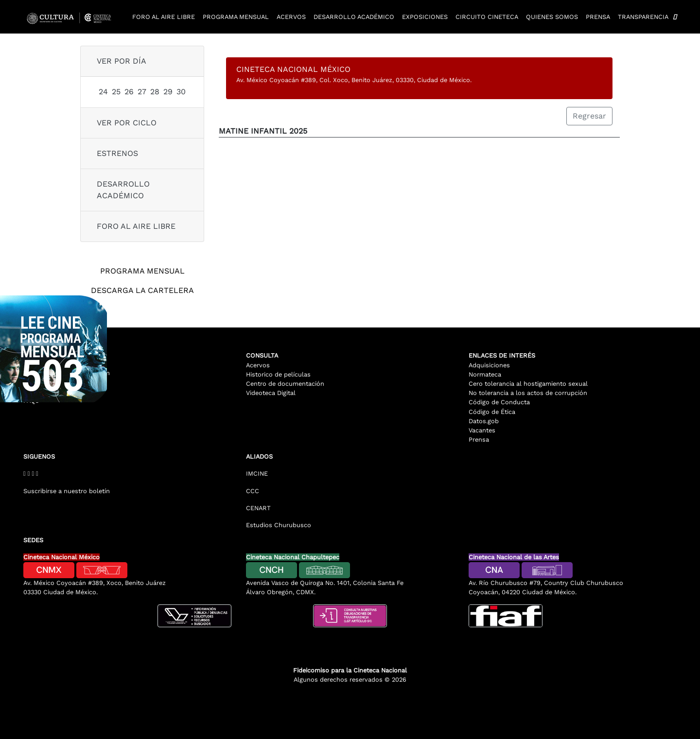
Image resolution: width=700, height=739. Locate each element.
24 (103, 92)
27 (142, 92)
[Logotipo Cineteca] (72, 17)
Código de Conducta (499, 402)
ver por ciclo (127, 123)
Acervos (291, 17)
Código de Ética (492, 412)
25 (116, 92)
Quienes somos (552, 17)
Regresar (589, 116)
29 (168, 92)
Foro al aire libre (164, 17)
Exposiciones (425, 17)
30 (181, 92)
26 (129, 92)
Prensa (598, 17)
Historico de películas (278, 374)
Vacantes (482, 430)
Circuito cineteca (487, 17)
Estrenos (117, 153)
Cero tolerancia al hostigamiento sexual (528, 384)
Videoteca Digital (271, 393)
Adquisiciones (489, 365)
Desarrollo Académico (123, 190)
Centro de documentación (285, 384)
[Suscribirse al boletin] (127, 487)
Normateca (485, 374)
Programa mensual (236, 17)
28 (155, 92)
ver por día (122, 61)
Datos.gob (484, 421)
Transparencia (643, 17)
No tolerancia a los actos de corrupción (528, 393)
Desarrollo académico (354, 17)
